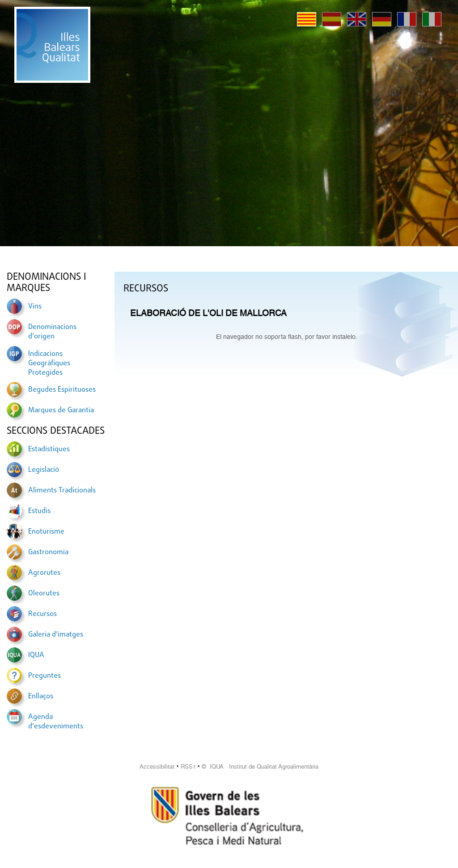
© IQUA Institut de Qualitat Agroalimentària (260, 767)
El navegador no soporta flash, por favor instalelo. (286, 337)
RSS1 (188, 767)
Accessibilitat (157, 767)
